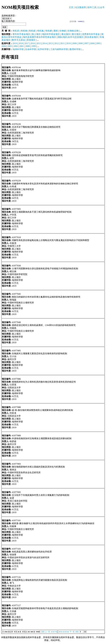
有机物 (24, 31)
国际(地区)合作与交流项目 (70, 37)
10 (60, 632)
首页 (43, 632)
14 (68, 632)
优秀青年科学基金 (91, 34)
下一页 (72, 632)
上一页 (47, 632)
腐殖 (56, 31)
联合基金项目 (92, 37)
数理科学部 (75, 49)
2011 (62, 43)
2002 (16, 46)
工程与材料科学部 (59, 49)
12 (64, 632)
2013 (51, 43)
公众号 (101, 7)
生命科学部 (31, 49)
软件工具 (92, 7)
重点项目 (66, 34)
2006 (92, 43)
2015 (39, 43)
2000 (28, 46)
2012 (56, 43)
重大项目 (76, 34)
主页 (71, 7)
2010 (68, 43)
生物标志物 (73, 31)
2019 (15, 43)
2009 (74, 43)
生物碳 (63, 31)
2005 (98, 43)
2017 (27, 43)
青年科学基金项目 (21, 34)
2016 (33, 43)
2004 (4, 46)
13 (66, 632)
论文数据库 (80, 7)
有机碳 (32, 31)
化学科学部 (43, 49)
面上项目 (36, 34)
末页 (77, 632)
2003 (10, 46)
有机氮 (40, 31)
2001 (22, 46)
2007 (86, 43)
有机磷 (49, 31)
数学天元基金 (18, 40)
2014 (45, 43)
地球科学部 (18, 49)
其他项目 (31, 40)
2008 (80, 43)
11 (62, 632)
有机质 (16, 31)
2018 (21, 43)
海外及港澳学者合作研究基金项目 (39, 37)
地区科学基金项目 (51, 34)
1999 (34, 46)
